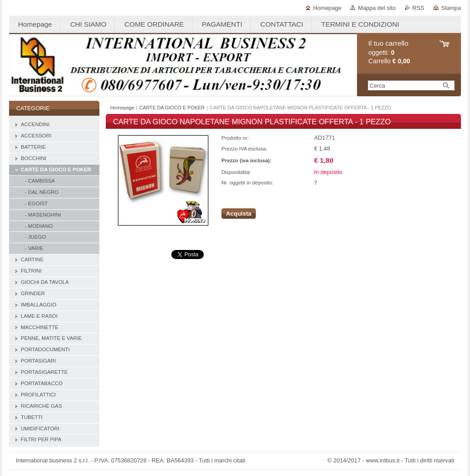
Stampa (451, 8)
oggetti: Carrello (389, 52)
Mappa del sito (377, 8)
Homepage (327, 8)
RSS (418, 8)
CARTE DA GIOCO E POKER (172, 108)
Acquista (239, 214)
